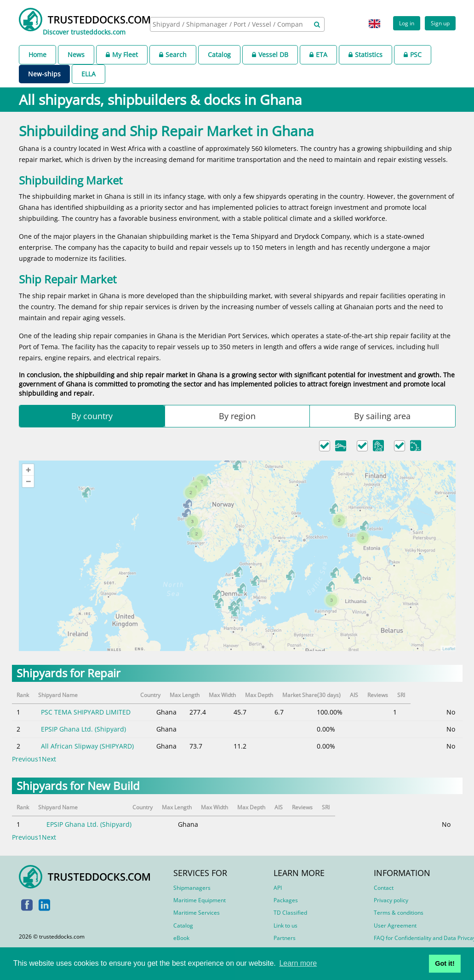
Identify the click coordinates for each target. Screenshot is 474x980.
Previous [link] (25, 759)
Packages (286, 900)
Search (173, 55)
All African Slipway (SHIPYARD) (87, 746)
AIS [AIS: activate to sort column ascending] (398, 695)
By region (237, 416)
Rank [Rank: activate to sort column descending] (23, 695)
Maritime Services (197, 913)
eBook (181, 938)
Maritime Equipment (200, 900)
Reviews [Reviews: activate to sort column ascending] (424, 695)
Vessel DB (270, 55)
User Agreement (395, 925)
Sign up (440, 23)
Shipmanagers (192, 888)
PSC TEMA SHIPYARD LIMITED (85, 712)
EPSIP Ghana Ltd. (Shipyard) (83, 729)
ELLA (89, 74)
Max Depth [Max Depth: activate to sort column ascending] (291, 695)
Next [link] (49, 759)
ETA (318, 55)
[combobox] (237, 24)
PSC (413, 55)
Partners (285, 938)
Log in (407, 23)
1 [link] (40, 759)
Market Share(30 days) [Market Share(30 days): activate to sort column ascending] (347, 695)
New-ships (44, 74)
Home (37, 55)
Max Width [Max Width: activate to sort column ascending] (249, 695)
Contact (384, 888)
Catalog (219, 55)
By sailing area (382, 416)
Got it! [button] (445, 963)
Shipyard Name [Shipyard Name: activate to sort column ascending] (60, 695)
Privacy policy (391, 900)
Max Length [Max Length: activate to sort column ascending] (207, 695)
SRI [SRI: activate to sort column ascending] (451, 695)
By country (92, 416)
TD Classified (290, 913)
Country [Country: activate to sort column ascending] (170, 695)
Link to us (286, 925)
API (278, 888)
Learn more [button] (298, 963)
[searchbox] (229, 24)
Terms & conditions (399, 913)
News (76, 55)
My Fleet (122, 55)
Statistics (365, 55)
